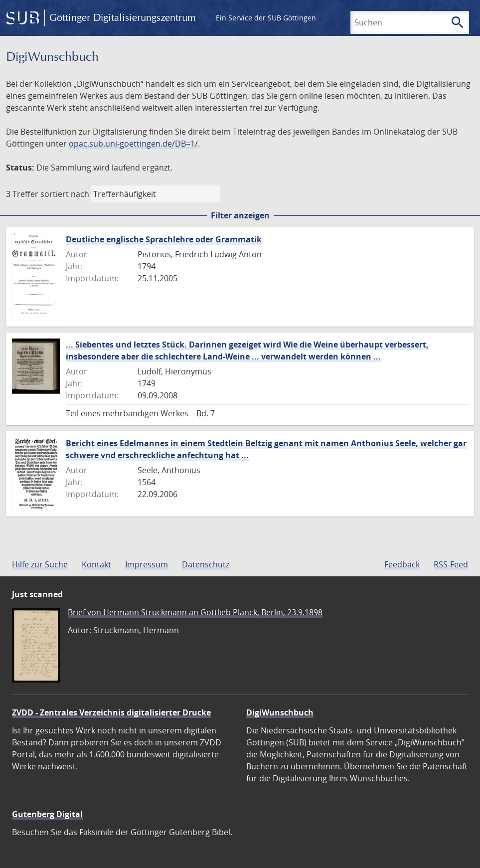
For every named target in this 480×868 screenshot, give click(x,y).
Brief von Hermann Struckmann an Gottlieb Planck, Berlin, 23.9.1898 (195, 612)
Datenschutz (206, 564)
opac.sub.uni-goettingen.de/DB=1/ (133, 144)
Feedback (402, 564)
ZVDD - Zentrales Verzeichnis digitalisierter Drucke (111, 712)
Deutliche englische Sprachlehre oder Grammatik (164, 239)
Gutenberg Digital (47, 814)
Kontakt (96, 564)
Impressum (147, 564)
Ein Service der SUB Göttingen (266, 18)
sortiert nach (65, 194)
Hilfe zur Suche (40, 564)
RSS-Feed (451, 564)
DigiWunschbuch (280, 712)
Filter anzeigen (240, 215)
